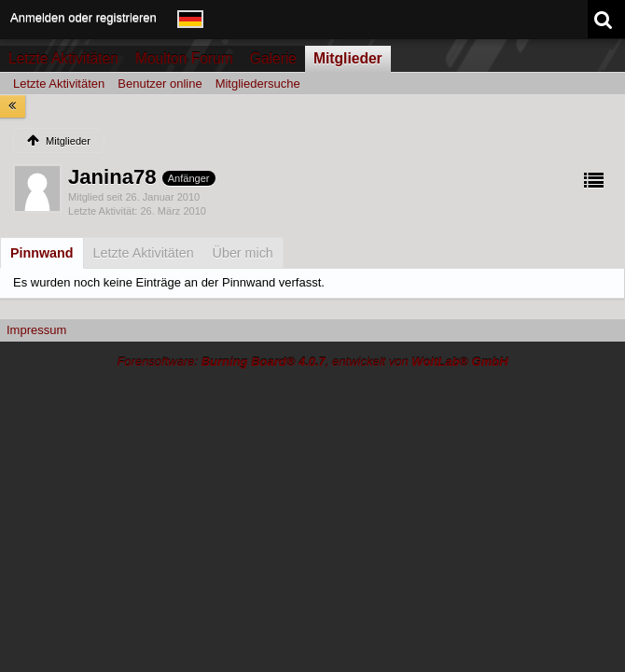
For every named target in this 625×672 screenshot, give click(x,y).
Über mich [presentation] (243, 253)
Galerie (273, 58)
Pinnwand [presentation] (42, 253)
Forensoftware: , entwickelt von (312, 362)
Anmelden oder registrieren (83, 17)
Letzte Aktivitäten (63, 58)
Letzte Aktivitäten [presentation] (144, 253)
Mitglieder (348, 58)
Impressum (36, 330)
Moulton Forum (184, 58)
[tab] (42, 253)
